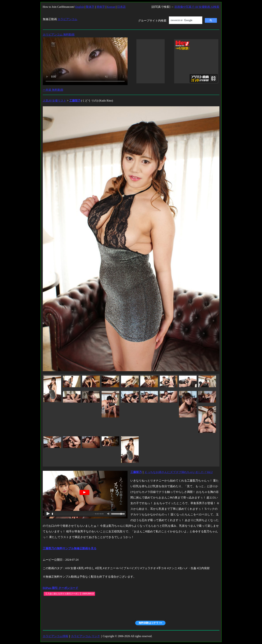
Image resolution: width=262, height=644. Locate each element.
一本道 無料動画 (53, 90)
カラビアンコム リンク (86, 636)
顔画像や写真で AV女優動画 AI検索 (197, 7)
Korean (111, 7)
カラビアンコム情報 (55, 636)
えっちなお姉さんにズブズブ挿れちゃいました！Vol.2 (179, 472)
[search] (185, 20)
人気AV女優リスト (55, 101)
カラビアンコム (67, 19)
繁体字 (90, 7)
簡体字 (101, 7)
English (80, 7)
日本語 (121, 7)
